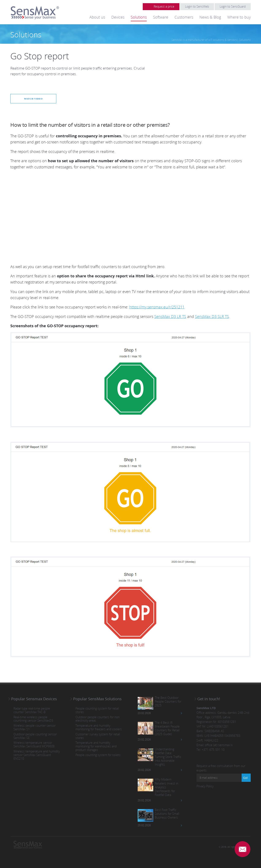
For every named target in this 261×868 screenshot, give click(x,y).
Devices (118, 17)
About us (97, 17)
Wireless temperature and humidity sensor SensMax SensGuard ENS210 (37, 755)
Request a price (164, 6)
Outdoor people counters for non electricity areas (98, 719)
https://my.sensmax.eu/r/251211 (157, 307)
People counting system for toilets (98, 755)
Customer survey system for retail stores (98, 736)
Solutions (139, 17)
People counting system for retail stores (97, 710)
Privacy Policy (205, 786)
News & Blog (210, 17)
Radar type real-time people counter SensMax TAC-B (32, 710)
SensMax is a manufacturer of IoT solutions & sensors (204, 40)
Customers (184, 17)
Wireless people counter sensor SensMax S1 (35, 727)
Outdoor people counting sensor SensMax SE (35, 736)
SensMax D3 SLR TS (212, 316)
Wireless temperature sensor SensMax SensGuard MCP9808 (34, 745)
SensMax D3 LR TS (170, 316)
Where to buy (239, 17)
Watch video (35, 98)
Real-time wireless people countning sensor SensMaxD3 (33, 719)
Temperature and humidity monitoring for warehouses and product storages (96, 746)
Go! (245, 777)
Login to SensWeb (197, 6)
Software (161, 17)
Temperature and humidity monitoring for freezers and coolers (99, 727)
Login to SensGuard (233, 6)
